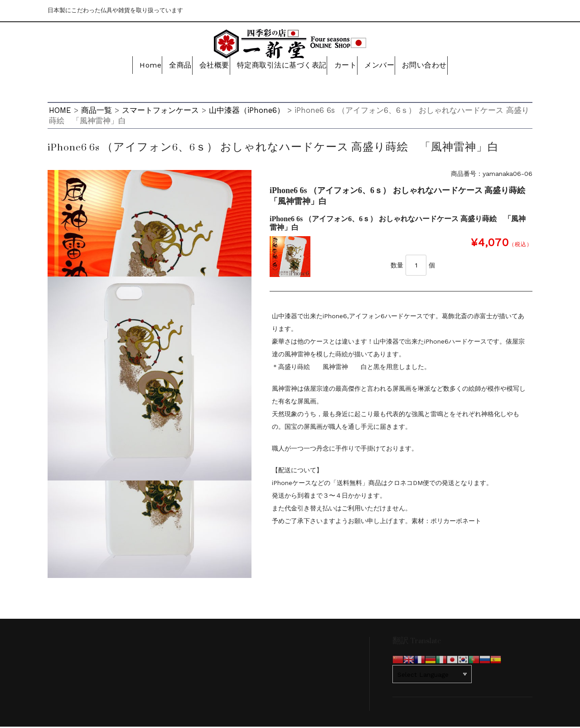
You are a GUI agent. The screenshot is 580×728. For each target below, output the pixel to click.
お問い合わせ (434, 67)
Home (136, 67)
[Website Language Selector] (432, 675)
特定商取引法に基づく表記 (280, 67)
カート (346, 67)
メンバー (385, 67)
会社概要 (211, 67)
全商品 (172, 67)
